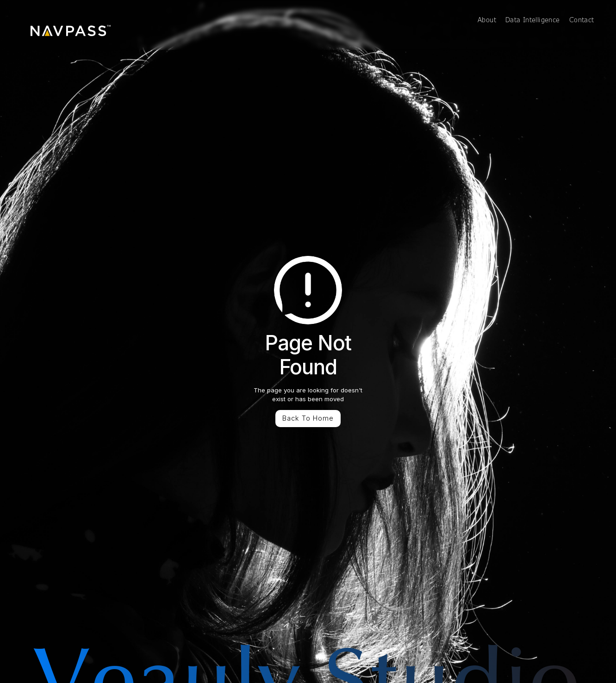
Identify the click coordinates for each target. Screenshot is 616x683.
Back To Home (308, 418)
